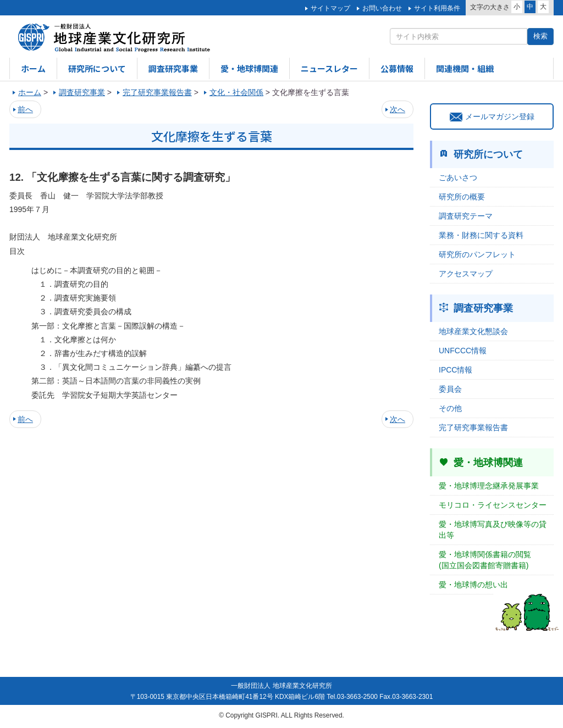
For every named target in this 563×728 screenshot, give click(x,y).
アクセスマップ (466, 274)
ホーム (33, 68)
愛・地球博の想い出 (473, 585)
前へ (25, 109)
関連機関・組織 (465, 68)
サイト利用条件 (437, 8)
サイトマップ (330, 8)
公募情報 (397, 68)
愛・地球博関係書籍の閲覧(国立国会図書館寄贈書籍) (485, 560)
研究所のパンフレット (477, 254)
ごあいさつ (458, 177)
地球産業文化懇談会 (473, 331)
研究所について (97, 68)
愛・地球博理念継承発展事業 (489, 486)
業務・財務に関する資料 (481, 235)
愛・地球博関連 (249, 68)
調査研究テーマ (466, 216)
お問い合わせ (382, 8)
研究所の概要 (462, 197)
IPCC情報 (456, 370)
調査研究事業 (173, 68)
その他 (450, 408)
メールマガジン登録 (492, 116)
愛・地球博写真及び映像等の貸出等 (493, 530)
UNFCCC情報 (463, 351)
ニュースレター (329, 68)
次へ (398, 109)
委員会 (450, 389)
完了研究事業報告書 (473, 427)
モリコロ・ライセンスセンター (493, 505)
